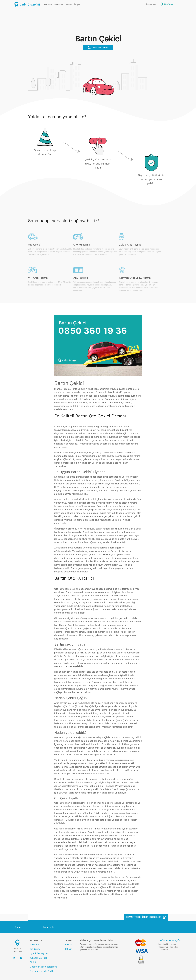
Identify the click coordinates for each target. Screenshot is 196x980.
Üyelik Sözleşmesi (39, 953)
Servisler (69, 4)
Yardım (68, 945)
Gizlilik (33, 962)
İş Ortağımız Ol (152, 4)
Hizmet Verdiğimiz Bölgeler (146, 917)
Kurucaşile (48, 927)
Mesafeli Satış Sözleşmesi (43, 967)
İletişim (77, 4)
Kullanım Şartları (38, 958)
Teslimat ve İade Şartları (42, 971)
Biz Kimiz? (35, 949)
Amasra (19, 927)
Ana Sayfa (48, 4)
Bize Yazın (168, 4)
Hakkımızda (59, 4)
